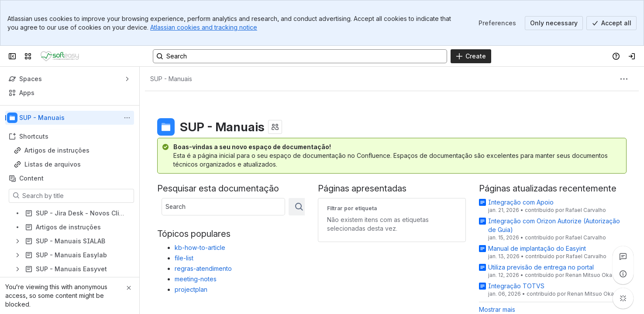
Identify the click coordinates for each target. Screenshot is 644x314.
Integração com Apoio (521, 202)
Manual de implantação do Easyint (537, 248)
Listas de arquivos (53, 164)
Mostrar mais (497, 309)
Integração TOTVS (516, 286)
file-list (184, 258)
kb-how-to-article (200, 247)
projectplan (191, 289)
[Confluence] (60, 56)
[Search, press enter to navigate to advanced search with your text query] (300, 56)
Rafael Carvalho (586, 210)
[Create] (471, 56)
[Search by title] (77, 196)
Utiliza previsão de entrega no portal (541, 267)
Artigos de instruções (57, 150)
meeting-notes (196, 279)
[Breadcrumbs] (171, 79)
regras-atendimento (203, 268)
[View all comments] (623, 256)
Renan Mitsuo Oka (589, 275)
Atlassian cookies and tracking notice (204, 27)
